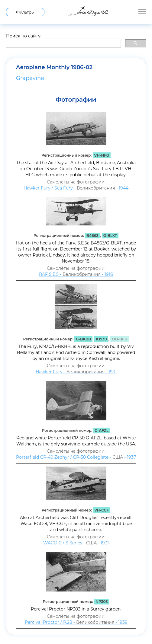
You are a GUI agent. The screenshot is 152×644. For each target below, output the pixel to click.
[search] (63, 43)
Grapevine (30, 78)
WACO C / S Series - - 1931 (76, 543)
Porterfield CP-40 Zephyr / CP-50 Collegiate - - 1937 (76, 457)
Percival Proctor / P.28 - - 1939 (76, 622)
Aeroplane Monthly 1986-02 (54, 67)
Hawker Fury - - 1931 (76, 372)
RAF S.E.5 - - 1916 (76, 274)
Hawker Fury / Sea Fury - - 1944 (76, 188)
